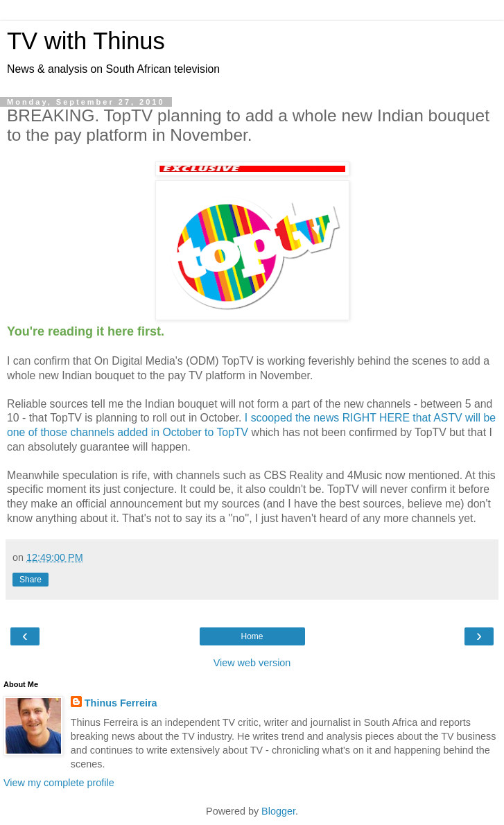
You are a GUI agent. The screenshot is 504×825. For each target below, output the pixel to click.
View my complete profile (59, 783)
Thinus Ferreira (121, 703)
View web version (252, 663)
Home (252, 636)
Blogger (278, 811)
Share (31, 580)
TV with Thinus (86, 41)
